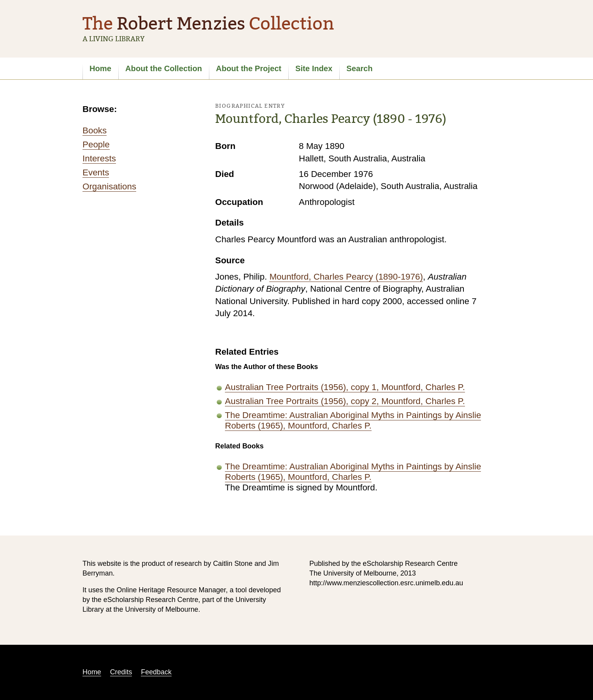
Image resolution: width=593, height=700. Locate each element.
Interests (99, 158)
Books (95, 130)
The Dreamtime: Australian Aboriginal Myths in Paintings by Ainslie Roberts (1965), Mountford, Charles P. (353, 420)
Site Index (314, 68)
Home (100, 68)
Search (359, 68)
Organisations (109, 186)
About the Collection (164, 68)
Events (96, 172)
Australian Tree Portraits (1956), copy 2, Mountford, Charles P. (345, 401)
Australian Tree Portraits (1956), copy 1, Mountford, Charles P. (345, 387)
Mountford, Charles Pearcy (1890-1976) (346, 277)
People (96, 144)
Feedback (156, 672)
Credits (121, 672)
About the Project (249, 68)
